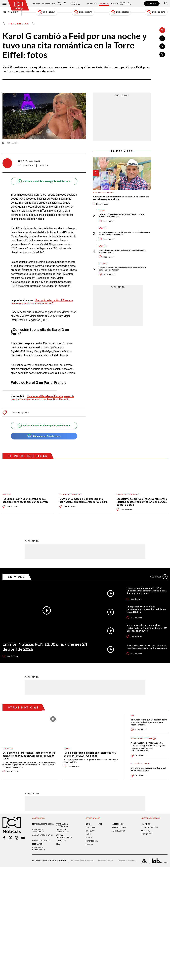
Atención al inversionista (39, 849)
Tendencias (104, 4)
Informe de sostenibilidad (63, 831)
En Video (17, 577)
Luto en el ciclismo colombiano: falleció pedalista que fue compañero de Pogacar (123, 269)
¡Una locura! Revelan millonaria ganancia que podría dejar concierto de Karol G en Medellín (42, 398)
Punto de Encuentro (126, 4)
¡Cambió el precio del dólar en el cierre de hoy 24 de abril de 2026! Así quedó (90, 754)
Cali (101, 228)
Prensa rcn (37, 844)
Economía (92, 4)
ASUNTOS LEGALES (119, 827)
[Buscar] (166, 4)
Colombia (35, 4)
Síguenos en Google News (44, 436)
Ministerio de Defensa (141, 738)
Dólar (102, 210)
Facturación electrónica (62, 825)
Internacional (49, 4)
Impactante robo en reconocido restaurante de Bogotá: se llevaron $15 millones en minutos (147, 628)
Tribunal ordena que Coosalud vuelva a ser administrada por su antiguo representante (149, 722)
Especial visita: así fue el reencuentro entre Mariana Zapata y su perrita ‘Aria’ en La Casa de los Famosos (142, 502)
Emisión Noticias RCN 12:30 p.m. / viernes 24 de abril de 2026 (45, 647)
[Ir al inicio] (19, 5)
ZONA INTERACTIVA (150, 827)
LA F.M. (88, 834)
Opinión (115, 4)
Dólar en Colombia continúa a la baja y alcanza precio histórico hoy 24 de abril (122, 215)
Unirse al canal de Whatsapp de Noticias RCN (44, 181)
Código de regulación (43, 835)
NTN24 (88, 824)
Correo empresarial (41, 841)
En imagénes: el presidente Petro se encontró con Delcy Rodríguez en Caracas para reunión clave (29, 756)
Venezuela (8, 748)
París (27, 413)
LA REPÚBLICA (117, 824)
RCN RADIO (90, 831)
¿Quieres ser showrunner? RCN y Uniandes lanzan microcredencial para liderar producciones (147, 591)
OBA (58, 844)
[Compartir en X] (162, 46)
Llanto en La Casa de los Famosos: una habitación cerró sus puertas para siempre (83, 500)
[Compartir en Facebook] (162, 38)
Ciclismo (103, 264)
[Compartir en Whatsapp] (162, 54)
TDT (100, 824)
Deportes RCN (62, 4)
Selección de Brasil (140, 764)
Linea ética (61, 841)
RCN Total (90, 827)
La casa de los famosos (70, 494)
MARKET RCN (147, 834)
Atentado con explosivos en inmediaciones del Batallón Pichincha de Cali (123, 251)
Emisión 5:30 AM (47, 12)
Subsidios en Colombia (103, 193)
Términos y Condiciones (127, 861)
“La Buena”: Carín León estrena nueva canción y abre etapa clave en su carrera (25, 500)
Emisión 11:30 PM (156, 12)
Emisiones (11, 12)
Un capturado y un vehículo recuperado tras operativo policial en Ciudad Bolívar (146, 609)
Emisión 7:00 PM (120, 12)
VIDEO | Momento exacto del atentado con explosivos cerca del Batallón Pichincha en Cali (124, 233)
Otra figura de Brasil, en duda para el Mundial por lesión (148, 769)
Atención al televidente (38, 831)
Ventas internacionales (64, 836)
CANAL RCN (152, 4)
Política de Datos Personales (82, 861)
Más (159, 577)
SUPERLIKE (146, 831)
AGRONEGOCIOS (118, 831)
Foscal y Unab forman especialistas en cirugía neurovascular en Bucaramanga (147, 647)
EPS (132, 716)
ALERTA (89, 838)
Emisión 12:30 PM (83, 12)
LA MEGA (89, 844)
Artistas (16, 413)
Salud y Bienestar (75, 4)
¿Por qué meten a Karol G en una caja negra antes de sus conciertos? (42, 302)
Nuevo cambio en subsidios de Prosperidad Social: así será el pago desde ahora (121, 198)
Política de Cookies (106, 861)
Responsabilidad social (43, 824)
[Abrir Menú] (4, 4)
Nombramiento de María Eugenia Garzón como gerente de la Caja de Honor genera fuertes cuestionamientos (148, 747)
